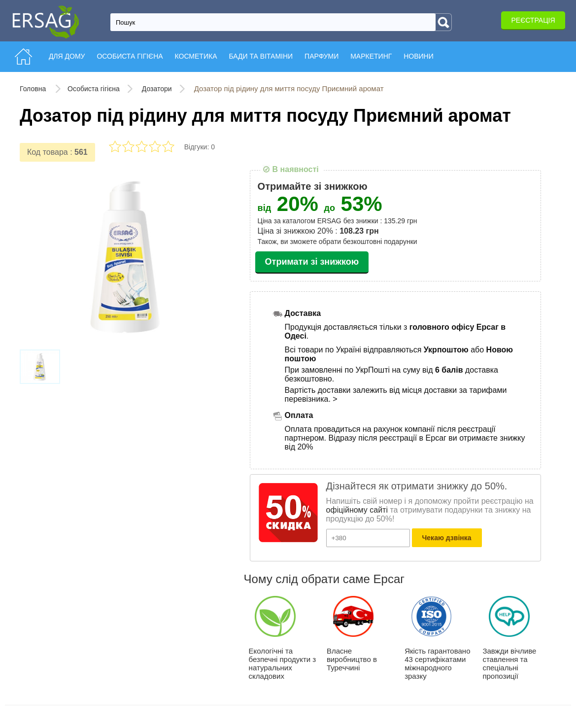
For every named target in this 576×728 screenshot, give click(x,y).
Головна (34, 89)
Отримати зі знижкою (312, 262)
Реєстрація (533, 20)
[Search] (443, 22)
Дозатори (157, 89)
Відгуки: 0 (200, 147)
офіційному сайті (357, 510)
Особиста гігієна (94, 89)
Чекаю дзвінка (447, 538)
